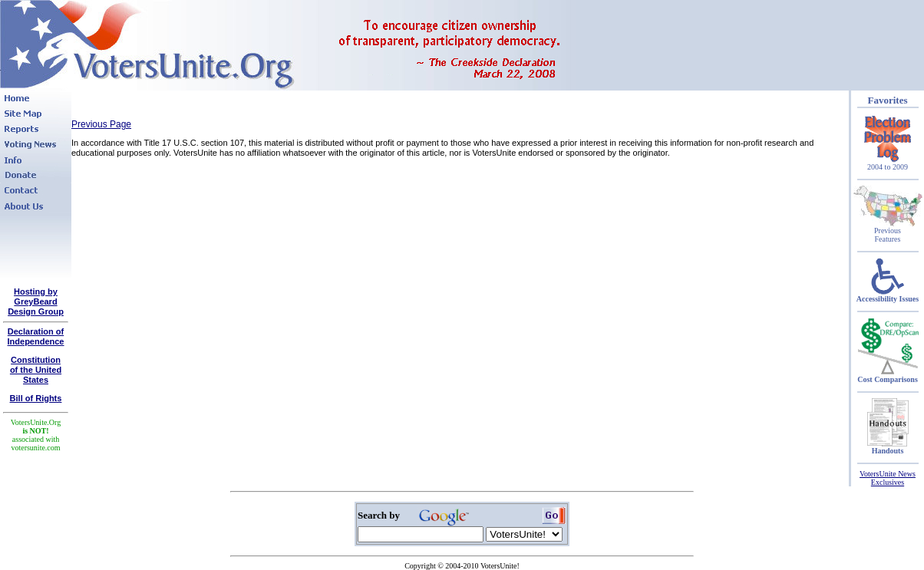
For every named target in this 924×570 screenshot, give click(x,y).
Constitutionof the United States (36, 370)
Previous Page (101, 124)
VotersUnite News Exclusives (888, 478)
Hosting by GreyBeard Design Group (36, 301)
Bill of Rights (36, 398)
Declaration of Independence (36, 336)
